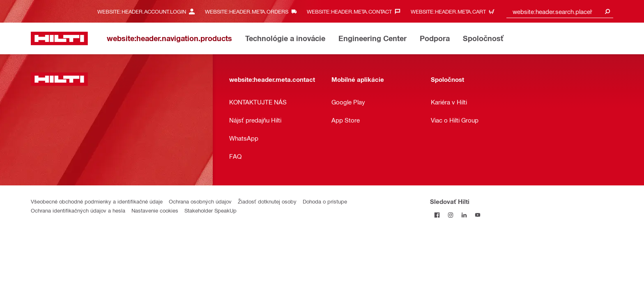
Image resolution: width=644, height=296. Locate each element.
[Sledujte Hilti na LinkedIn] (464, 215)
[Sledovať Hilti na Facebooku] (437, 215)
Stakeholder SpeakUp (210, 210)
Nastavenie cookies (155, 210)
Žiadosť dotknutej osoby (267, 201)
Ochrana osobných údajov (200, 201)
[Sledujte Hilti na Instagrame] (450, 215)
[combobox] (560, 11)
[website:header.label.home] (59, 38)
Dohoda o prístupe (325, 201)
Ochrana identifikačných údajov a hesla (78, 210)
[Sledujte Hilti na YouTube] (477, 215)
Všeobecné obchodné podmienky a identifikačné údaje (97, 201)
